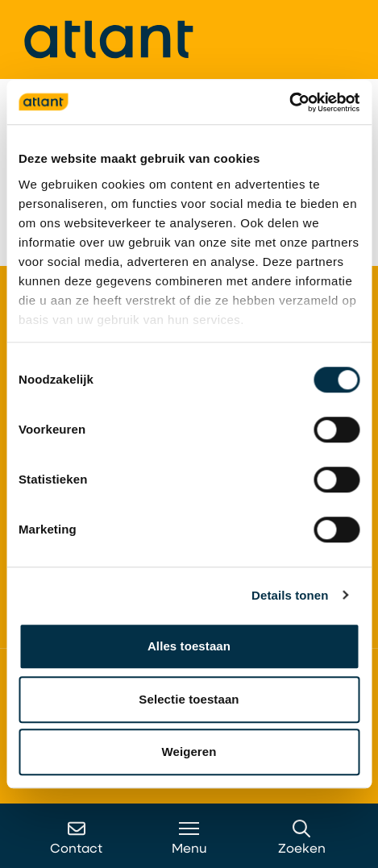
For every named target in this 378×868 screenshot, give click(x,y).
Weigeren (189, 752)
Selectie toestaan (189, 699)
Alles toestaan (189, 646)
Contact (76, 838)
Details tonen (290, 595)
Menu (189, 838)
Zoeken (302, 838)
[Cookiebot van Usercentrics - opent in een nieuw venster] (289, 102)
